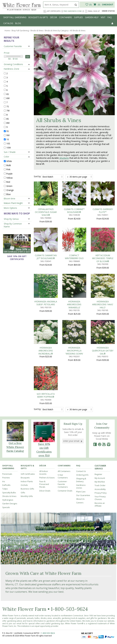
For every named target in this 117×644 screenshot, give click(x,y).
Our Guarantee (83, 399)
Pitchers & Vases (47, 382)
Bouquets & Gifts (38, 17)
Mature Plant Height (13, 203)
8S (8, 119)
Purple (9, 173)
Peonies (6, 382)
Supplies (78, 17)
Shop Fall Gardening (15, 17)
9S (8, 131)
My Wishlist (100, 386)
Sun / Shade (10, 152)
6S (8, 94)
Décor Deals (45, 395)
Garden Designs (10, 408)
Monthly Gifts (27, 400)
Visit (103, 17)
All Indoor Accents (44, 377)
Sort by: (37, 177)
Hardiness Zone (12, 69)
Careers (80, 407)
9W (8, 135)
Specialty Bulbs (9, 397)
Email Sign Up (92, 11)
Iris (4, 386)
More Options (10, 208)
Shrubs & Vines (9, 400)
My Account (100, 382)
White (9, 161)
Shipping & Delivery (81, 384)
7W (8, 111)
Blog (18, 23)
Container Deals (65, 395)
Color (6, 157)
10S (8, 143)
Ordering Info (82, 379)
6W (8, 98)
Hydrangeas (8, 404)
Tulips (5, 393)
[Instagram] (109, 349)
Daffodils (6, 389)
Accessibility (100, 393)
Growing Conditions (13, 64)
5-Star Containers (63, 381)
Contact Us (81, 375)
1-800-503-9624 (69, 513)
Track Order (100, 390)
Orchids (24, 389)
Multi (9, 165)
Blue (9, 194)
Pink (8, 169)
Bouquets (25, 382)
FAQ (110, 17)
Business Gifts (27, 393)
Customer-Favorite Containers (63, 388)
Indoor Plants (27, 386)
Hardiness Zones (81, 391)
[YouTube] (104, 349)
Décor (54, 17)
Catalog (8, 23)
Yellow (10, 178)
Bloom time (10, 198)
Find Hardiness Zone (73, 11)
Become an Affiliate (100, 409)
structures (64, 158)
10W (9, 148)
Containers (66, 17)
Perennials (7, 378)
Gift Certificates (52, 11)
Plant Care (81, 396)
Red (8, 182)
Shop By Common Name (13, 225)
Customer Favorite (13, 46)
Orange (10, 190)
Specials (6, 411)
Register (98, 379)
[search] (58, 5)
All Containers (64, 375)
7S (8, 106)
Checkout (108, 4)
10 (8, 139)
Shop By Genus (11, 219)
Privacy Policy (101, 397)
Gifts (23, 397)
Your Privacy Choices (100, 402)
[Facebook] (95, 349)
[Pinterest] (99, 349)
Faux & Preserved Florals (44, 388)
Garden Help (92, 17)
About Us (80, 403)
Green (9, 186)
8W (8, 123)
